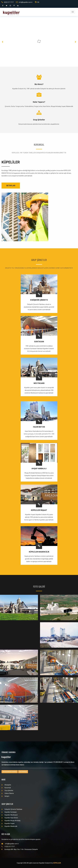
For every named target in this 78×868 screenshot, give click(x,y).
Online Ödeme (8, 793)
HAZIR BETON (39, 427)
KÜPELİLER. (57, 863)
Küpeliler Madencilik (9, 826)
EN (37, 2)
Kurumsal (6, 788)
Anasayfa (6, 785)
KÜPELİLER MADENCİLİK (39, 552)
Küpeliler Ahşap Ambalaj (11, 821)
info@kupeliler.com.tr (24, 2)
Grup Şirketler (7, 790)
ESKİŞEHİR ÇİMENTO (39, 300)
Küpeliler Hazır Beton (10, 818)
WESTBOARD (39, 383)
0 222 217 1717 (8, 847)
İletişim (5, 796)
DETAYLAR (11, 186)
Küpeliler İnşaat (8, 823)
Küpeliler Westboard (9, 815)
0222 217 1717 (8, 2)
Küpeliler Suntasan (9, 812)
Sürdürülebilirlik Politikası (10, 772)
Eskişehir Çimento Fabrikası (12, 809)
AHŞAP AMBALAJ (39, 468)
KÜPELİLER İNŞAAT (39, 510)
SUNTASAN (39, 342)
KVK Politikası (23, 772)
